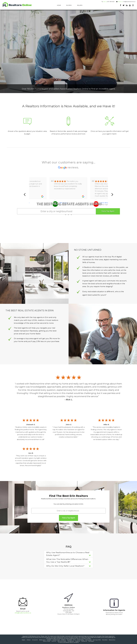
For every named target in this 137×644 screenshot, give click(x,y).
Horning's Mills (97, 640)
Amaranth (35, 640)
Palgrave (78, 641)
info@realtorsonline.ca (126, 2)
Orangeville (71, 641)
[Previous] (25, 195)
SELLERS (80, 5)
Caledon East (56, 640)
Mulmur (54, 641)
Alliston (29, 640)
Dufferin (63, 640)
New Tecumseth (62, 641)
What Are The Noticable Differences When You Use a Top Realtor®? (68, 561)
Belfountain (42, 640)
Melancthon (112, 640)
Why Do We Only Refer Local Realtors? (68, 566)
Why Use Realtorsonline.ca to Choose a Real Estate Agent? (68, 554)
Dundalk (69, 640)
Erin (74, 640)
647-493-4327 (109, 2)
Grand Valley (80, 640)
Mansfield (105, 640)
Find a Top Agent (108, 211)
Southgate (91, 641)
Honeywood (88, 640)
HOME (59, 5)
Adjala (24, 640)
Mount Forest (47, 641)
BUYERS (69, 5)
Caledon (49, 640)
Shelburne (84, 641)
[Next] (112, 195)
